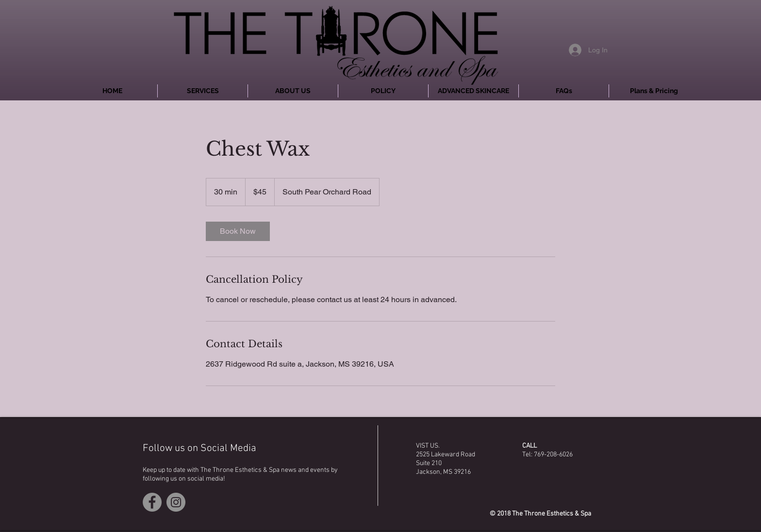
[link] (238, 231)
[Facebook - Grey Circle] (152, 502)
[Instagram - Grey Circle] (176, 502)
